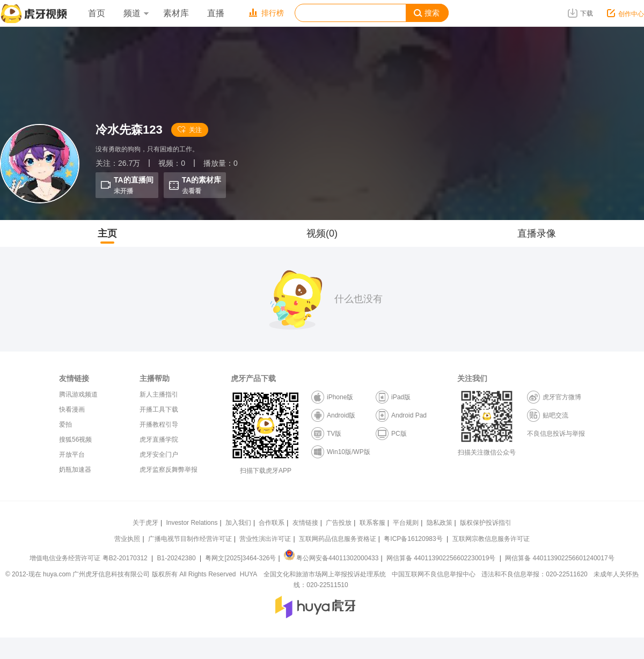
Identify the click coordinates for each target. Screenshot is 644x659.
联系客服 (372, 523)
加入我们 (238, 523)
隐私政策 (440, 523)
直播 (216, 13)
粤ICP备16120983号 (413, 539)
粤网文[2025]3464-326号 (240, 558)
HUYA (248, 574)
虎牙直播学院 (159, 440)
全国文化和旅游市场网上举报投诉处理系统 (325, 574)
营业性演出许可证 (265, 539)
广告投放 (339, 523)
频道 (136, 13)
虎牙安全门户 (159, 455)
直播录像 (537, 233)
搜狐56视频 (75, 440)
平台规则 (406, 523)
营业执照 (127, 539)
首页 (97, 13)
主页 (107, 233)
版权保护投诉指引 (486, 523)
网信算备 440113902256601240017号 (559, 558)
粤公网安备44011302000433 (331, 558)
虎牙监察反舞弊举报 (169, 470)
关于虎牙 (145, 523)
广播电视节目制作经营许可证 (190, 539)
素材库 (176, 13)
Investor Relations (192, 523)
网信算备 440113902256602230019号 (441, 558)
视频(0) (322, 233)
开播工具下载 (159, 409)
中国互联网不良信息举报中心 (434, 574)
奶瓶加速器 (75, 470)
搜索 (427, 13)
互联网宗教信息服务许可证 (491, 539)
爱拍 (65, 424)
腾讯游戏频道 (78, 394)
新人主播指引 (159, 394)
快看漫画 (72, 409)
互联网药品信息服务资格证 (338, 539)
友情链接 (305, 523)
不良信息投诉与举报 (556, 434)
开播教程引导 (159, 424)
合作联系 (272, 523)
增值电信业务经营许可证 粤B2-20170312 (89, 558)
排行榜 (266, 13)
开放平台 (72, 455)
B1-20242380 (177, 558)
